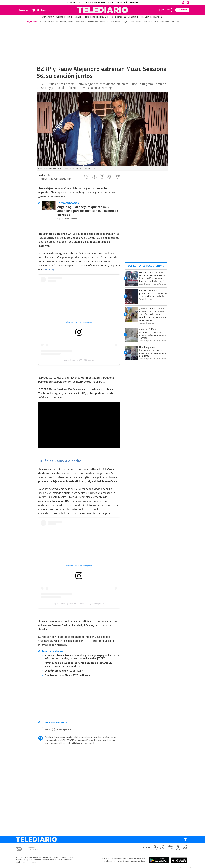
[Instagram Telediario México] (170, 848)
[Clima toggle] (40, 10)
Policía (67, 17)
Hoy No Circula (129, 22)
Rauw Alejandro (63, 729)
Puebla (110, 2)
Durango (134, 2)
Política (140, 17)
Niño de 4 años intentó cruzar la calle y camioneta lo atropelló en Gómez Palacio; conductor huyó (153, 277)
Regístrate (182, 10)
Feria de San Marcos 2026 (48, 22)
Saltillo (118, 2)
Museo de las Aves (143, 22)
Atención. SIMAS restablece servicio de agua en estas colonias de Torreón (153, 334)
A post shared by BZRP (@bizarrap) (79, 360)
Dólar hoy (175, 22)
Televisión (157, 17)
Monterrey (79, 2)
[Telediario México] (102, 10)
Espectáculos (77, 17)
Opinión (148, 17)
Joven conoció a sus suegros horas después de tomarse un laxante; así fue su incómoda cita (78, 665)
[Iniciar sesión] (183, 2)
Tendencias (90, 17)
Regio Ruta (104, 22)
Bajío (126, 2)
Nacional (100, 17)
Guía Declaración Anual (160, 22)
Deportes (109, 17)
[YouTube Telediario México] (186, 848)
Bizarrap (50, 270)
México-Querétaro (66, 22)
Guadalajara (91, 2)
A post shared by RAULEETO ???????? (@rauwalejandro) (79, 604)
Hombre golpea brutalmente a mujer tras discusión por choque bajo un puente (153, 352)
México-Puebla (80, 22)
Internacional (120, 17)
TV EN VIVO (166, 10)
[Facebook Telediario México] (155, 848)
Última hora (47, 17)
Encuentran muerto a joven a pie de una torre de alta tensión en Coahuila (153, 294)
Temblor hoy (93, 22)
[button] (87, 176)
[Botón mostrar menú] (22, 10)
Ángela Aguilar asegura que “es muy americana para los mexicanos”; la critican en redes (88, 211)
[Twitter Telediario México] (163, 848)
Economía (132, 17)
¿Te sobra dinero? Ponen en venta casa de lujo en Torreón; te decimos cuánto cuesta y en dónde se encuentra (152, 314)
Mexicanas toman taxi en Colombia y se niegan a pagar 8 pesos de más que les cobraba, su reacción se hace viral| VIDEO (82, 657)
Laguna (102, 2)
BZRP (47, 729)
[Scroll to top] (185, 839)
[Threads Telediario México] (178, 848)
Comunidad (58, 17)
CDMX (70, 2)
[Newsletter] (188, 3)
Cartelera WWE (115, 22)
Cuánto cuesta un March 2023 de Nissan (67, 675)
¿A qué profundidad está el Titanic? (65, 671)
